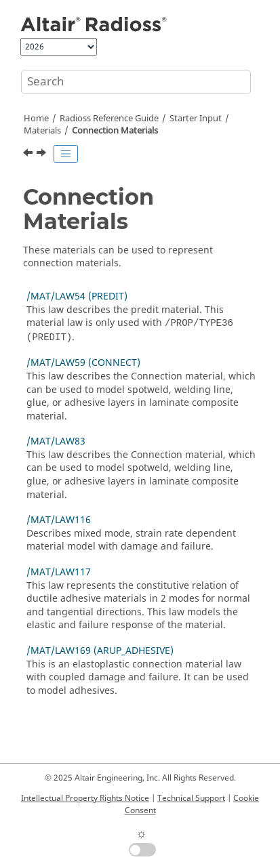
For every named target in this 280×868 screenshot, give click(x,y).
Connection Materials (115, 131)
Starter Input (196, 119)
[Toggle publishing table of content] (66, 154)
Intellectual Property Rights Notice (85, 798)
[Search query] (136, 82)
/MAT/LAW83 (56, 441)
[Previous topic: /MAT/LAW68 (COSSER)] (29, 154)
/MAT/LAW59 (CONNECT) (83, 363)
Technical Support (191, 798)
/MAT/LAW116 (59, 520)
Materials (42, 131)
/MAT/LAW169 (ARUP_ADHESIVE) (100, 651)
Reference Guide (109, 119)
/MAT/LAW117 (59, 572)
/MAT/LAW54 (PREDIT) (77, 296)
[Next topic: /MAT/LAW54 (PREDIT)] (43, 154)
